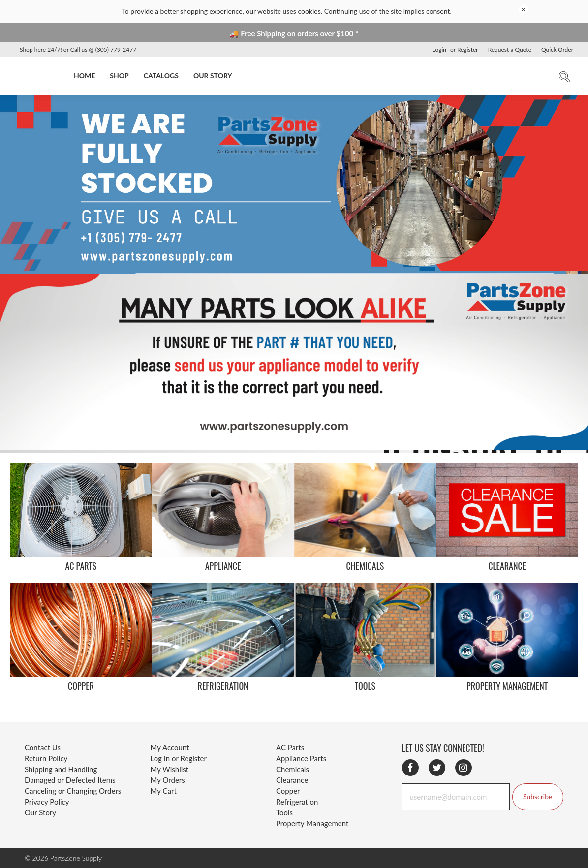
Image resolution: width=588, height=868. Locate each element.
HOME (84, 76)
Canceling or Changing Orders (73, 791)
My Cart (164, 791)
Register (468, 49)
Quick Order (557, 49)
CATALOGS (161, 76)
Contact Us (43, 747)
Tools (284, 812)
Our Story (40, 812)
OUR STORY (213, 76)
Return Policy (46, 758)
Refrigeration (297, 802)
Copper (288, 791)
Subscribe (538, 796)
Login (439, 49)
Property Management (312, 823)
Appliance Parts (301, 758)
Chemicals (293, 769)
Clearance (292, 780)
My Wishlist (170, 769)
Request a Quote (510, 49)
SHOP (119, 76)
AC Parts (290, 747)
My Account (170, 747)
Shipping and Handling (61, 769)
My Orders (168, 780)
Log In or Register (179, 758)
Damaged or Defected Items (70, 780)
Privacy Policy (47, 802)
